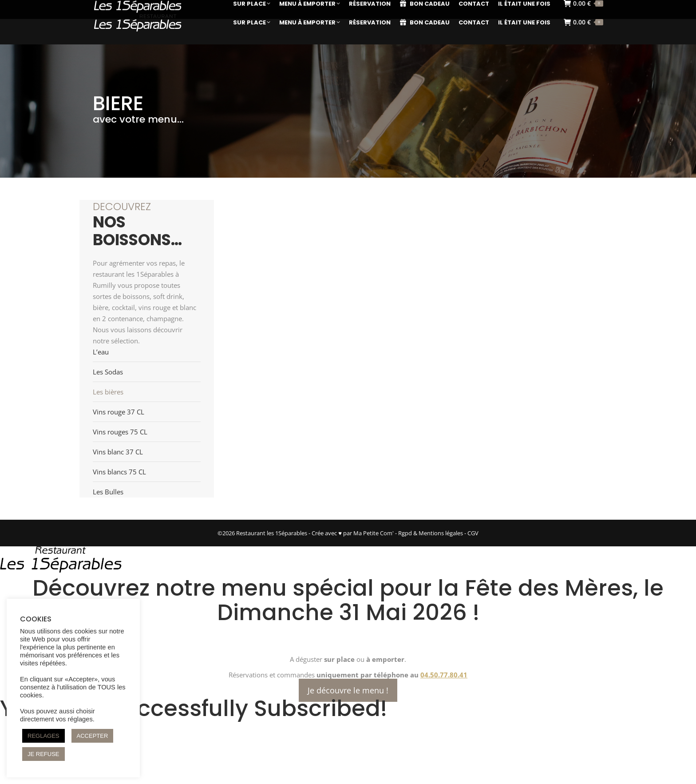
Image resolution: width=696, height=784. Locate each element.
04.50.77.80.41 (444, 675)
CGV (473, 533)
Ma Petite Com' (374, 533)
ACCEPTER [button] (93, 736)
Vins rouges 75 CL (120, 432)
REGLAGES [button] (43, 736)
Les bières (108, 392)
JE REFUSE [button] (43, 754)
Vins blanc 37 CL (118, 452)
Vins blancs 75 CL (119, 472)
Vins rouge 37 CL (119, 412)
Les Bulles (108, 492)
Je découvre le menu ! (348, 690)
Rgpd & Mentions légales (431, 533)
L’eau (101, 352)
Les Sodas (108, 372)
